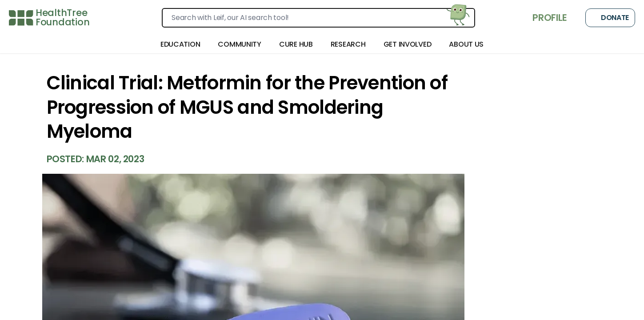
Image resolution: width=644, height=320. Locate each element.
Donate (610, 18)
